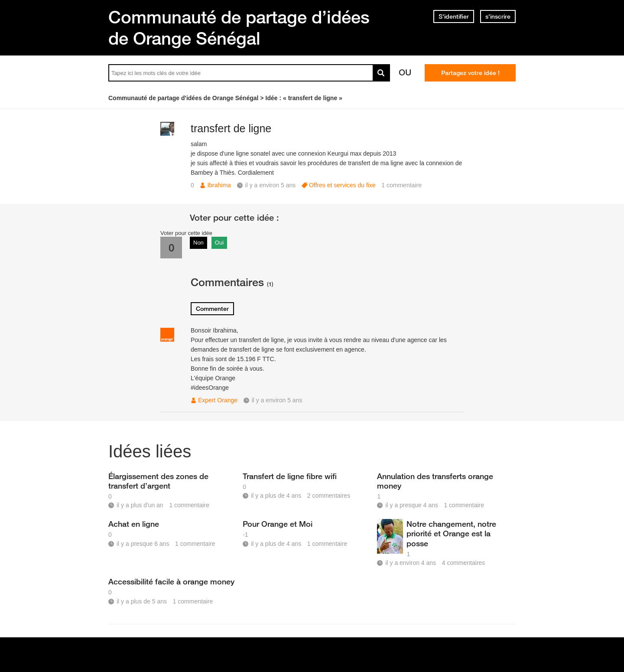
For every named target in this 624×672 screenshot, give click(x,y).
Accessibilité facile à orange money (171, 581)
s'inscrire (498, 16)
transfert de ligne (231, 128)
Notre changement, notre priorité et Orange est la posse (451, 533)
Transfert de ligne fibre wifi (290, 476)
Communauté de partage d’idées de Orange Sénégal (239, 28)
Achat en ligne (134, 524)
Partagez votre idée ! (470, 73)
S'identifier (454, 16)
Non (198, 243)
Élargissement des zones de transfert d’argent (158, 481)
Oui (219, 243)
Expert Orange (218, 400)
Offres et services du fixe (342, 185)
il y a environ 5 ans (277, 400)
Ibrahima (219, 185)
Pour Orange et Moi (278, 524)
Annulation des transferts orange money (435, 481)
